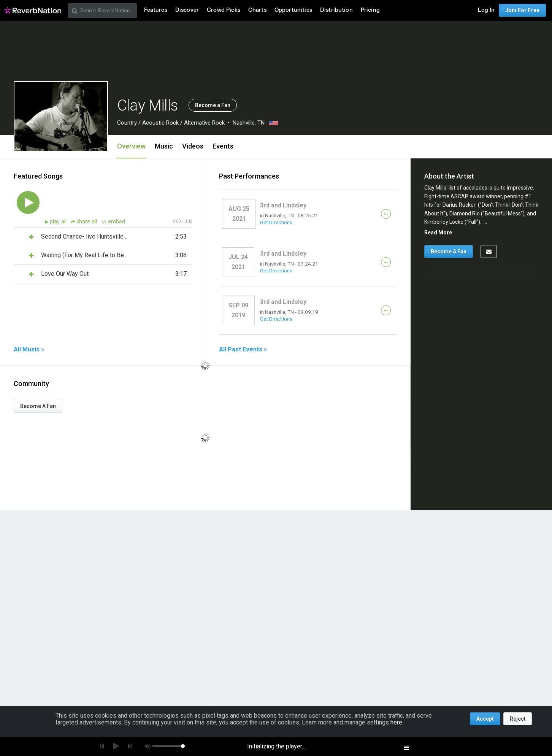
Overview (131, 146)
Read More (438, 232)
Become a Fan (213, 105)
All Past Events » (243, 350)
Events (223, 146)
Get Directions (276, 222)
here (396, 722)
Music (164, 146)
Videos (193, 146)
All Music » (29, 350)
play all (59, 222)
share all (85, 222)
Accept (485, 719)
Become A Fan (38, 406)
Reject (518, 719)
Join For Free (522, 10)
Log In (486, 10)
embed (113, 222)
